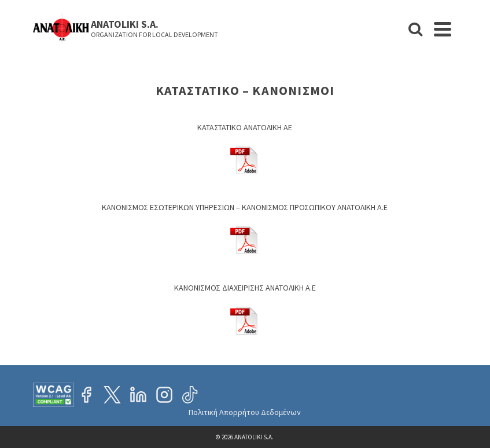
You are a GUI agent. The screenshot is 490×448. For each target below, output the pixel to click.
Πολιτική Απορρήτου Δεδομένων (245, 412)
